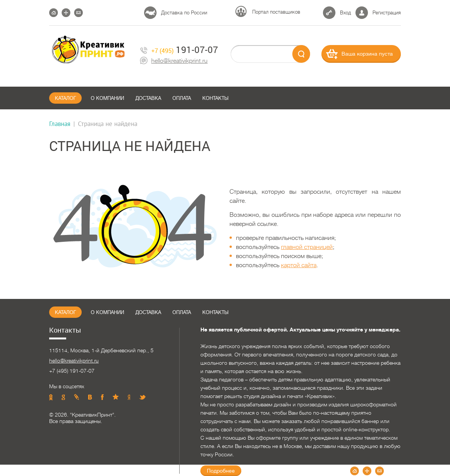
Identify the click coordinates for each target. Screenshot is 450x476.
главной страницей (307, 247)
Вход (345, 13)
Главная (60, 124)
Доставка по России (184, 13)
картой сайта (299, 265)
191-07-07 (179, 50)
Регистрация (387, 13)
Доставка (148, 98)
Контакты (215, 98)
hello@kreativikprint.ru (174, 61)
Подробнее (221, 471)
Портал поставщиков (276, 12)
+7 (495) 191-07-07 (72, 371)
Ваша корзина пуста (367, 54)
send (301, 54)
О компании (107, 98)
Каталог (65, 98)
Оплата (182, 98)
